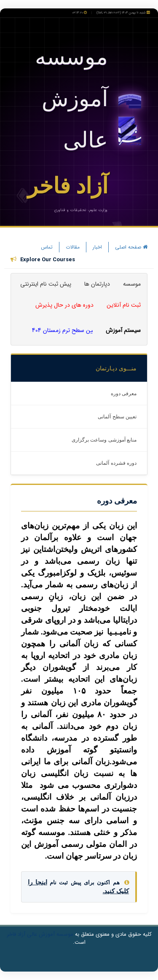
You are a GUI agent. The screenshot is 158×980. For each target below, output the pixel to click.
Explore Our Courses (48, 260)
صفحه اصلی (131, 247)
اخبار (97, 247)
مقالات (73, 247)
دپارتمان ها (97, 284)
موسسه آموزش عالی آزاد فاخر (40, 934)
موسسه (132, 284)
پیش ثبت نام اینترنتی (46, 284)
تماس (47, 247)
